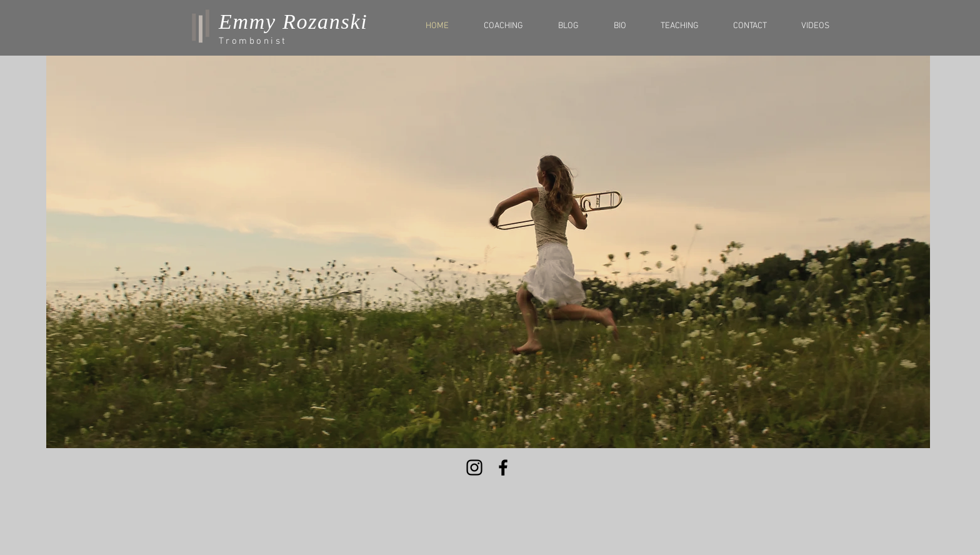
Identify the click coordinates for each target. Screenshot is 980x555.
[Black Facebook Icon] (503, 467)
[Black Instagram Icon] (474, 467)
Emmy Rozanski (293, 22)
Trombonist (253, 41)
